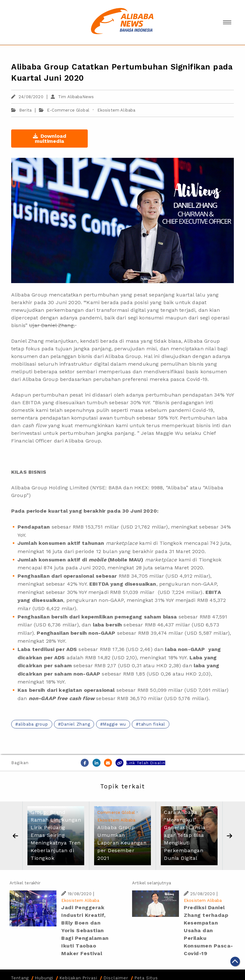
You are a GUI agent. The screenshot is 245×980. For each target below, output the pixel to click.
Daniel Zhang (75, 724)
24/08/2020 (27, 97)
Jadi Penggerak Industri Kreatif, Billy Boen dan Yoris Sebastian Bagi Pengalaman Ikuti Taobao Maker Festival (85, 930)
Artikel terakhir (25, 883)
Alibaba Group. (83, 441)
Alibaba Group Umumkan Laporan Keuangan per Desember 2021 (122, 843)
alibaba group (33, 724)
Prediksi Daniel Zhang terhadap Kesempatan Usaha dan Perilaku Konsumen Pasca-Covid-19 (208, 930)
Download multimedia (50, 139)
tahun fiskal (152, 724)
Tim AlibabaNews (72, 97)
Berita (21, 110)
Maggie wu (114, 724)
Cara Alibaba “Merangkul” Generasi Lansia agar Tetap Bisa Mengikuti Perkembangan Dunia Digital (185, 835)
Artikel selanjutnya (152, 883)
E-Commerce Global (68, 110)
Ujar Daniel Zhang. (53, 325)
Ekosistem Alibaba (116, 110)
